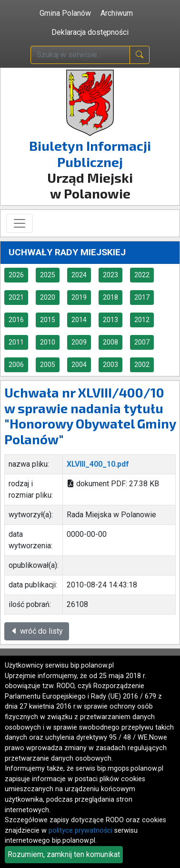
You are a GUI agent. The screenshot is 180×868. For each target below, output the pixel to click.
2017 (142, 297)
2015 (48, 320)
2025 (48, 275)
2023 (110, 275)
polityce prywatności (80, 831)
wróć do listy (37, 631)
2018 (110, 297)
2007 (142, 342)
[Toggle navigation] (20, 223)
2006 (16, 365)
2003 (110, 365)
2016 (16, 320)
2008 (110, 342)
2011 (16, 342)
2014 (79, 320)
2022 (142, 275)
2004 (79, 365)
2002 (142, 365)
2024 (79, 275)
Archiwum (117, 13)
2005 (48, 365)
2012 (142, 320)
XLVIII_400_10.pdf (98, 464)
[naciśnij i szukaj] (140, 55)
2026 (16, 275)
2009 (79, 342)
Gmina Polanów (65, 13)
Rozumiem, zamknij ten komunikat (64, 854)
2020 (48, 297)
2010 (48, 342)
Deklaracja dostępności (90, 32)
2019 (79, 297)
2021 (16, 297)
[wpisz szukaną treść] (80, 55)
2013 (110, 320)
